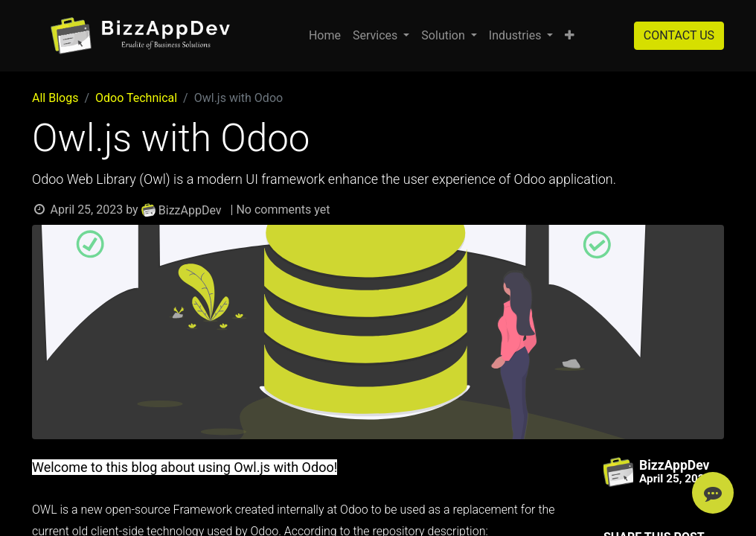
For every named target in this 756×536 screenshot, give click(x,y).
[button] (570, 36)
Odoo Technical (136, 98)
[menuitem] (325, 36)
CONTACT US (679, 35)
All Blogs (55, 98)
